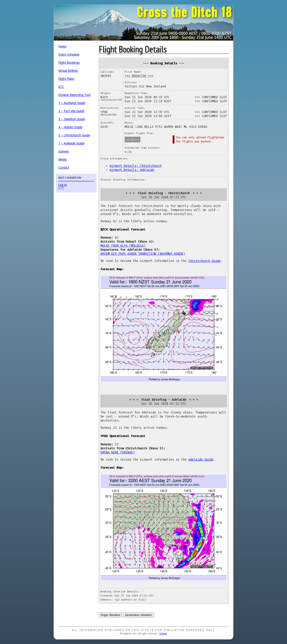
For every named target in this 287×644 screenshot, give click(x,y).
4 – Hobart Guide (70, 127)
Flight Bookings (69, 63)
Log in (63, 185)
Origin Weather (110, 615)
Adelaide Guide (201, 460)
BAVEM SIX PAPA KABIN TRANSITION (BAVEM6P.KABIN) (143, 254)
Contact (64, 168)
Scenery (64, 151)
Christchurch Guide (204, 261)
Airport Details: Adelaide (132, 170)
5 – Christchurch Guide (74, 135)
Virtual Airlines (68, 71)
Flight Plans (66, 79)
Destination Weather (138, 615)
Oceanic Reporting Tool (74, 95)
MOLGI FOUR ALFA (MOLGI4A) (123, 246)
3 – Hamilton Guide (72, 119)
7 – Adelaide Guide (71, 143)
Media (62, 159)
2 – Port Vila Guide (71, 111)
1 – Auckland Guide (72, 103)
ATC (61, 87)
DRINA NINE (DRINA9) (117, 452)
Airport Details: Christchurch (135, 166)
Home (62, 46)
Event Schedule (69, 54)
